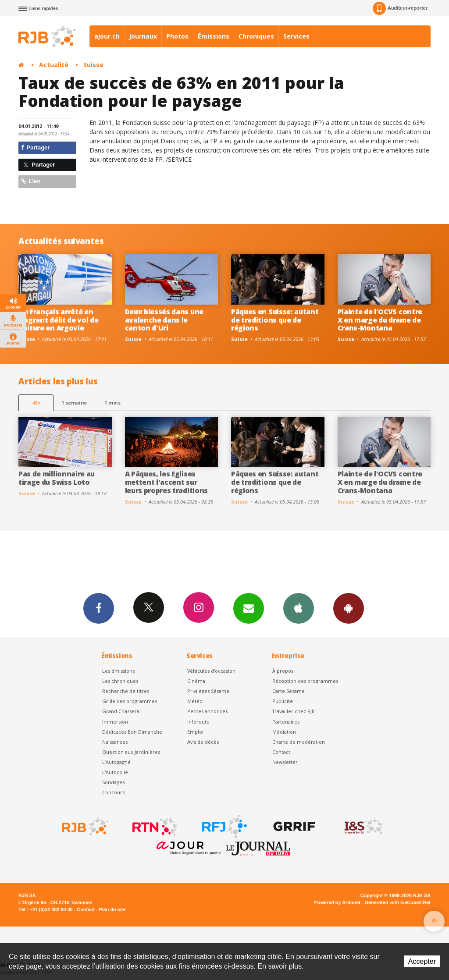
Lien (31, 181)
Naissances (115, 742)
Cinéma (196, 681)
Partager (35, 147)
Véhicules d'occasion (211, 671)
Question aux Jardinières (131, 752)
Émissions (214, 36)
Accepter (422, 961)
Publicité (283, 701)
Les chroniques (120, 681)
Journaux (143, 36)
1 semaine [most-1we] (74, 403)
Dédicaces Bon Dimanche (132, 732)
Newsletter (285, 762)
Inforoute (198, 722)
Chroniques (256, 36)
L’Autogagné (116, 762)
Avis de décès (203, 742)
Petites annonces (207, 711)
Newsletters (249, 608)
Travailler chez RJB (294, 711)
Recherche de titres (126, 691)
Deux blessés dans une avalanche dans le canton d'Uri (164, 320)
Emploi (195, 732)
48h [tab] (36, 403)
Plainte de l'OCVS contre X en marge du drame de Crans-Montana (380, 320)
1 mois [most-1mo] (112, 403)
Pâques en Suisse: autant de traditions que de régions (275, 320)
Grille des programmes (130, 701)
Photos (177, 36)
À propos (283, 671)
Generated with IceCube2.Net (398, 902)
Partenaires (286, 722)
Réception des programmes (305, 681)
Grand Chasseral (121, 711)
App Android (349, 608)
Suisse (93, 65)
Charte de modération (299, 742)
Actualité (54, 65)
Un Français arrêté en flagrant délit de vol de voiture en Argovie (58, 320)
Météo (195, 701)
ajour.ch (107, 36)
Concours (113, 792)
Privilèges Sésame (208, 691)
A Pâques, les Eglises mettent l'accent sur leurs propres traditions (166, 482)
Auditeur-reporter (400, 8)
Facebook (99, 608)
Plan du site (112, 909)
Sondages (113, 782)
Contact (281, 752)
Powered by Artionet (337, 902)
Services (296, 36)
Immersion (115, 722)
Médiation (284, 732)
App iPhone (299, 608)
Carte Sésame (289, 691)
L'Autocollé (115, 772)
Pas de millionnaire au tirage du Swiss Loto (57, 478)
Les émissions (118, 671)
